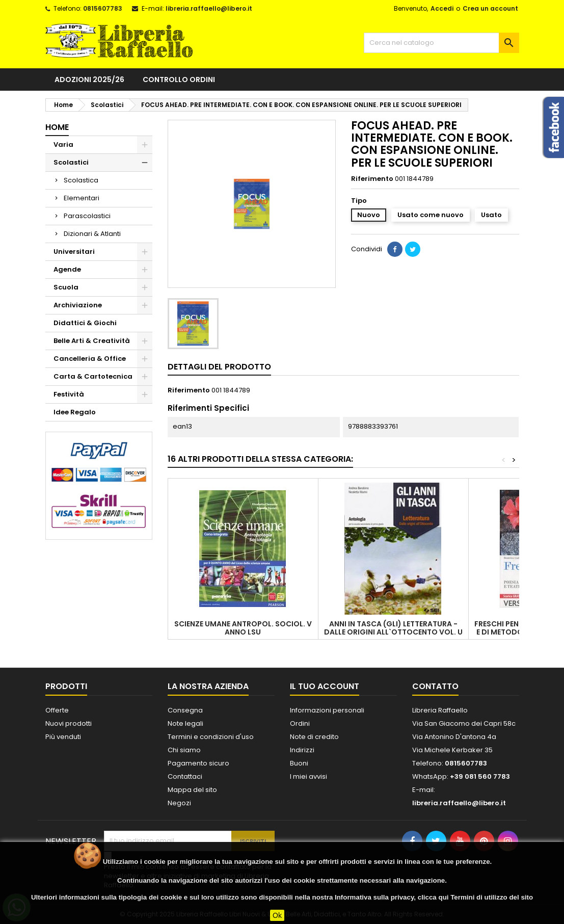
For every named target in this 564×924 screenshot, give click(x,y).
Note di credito (314, 737)
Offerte (57, 710)
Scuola (66, 287)
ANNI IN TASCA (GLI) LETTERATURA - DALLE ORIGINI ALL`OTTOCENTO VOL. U (393, 628)
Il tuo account (325, 686)
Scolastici (71, 162)
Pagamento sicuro (198, 763)
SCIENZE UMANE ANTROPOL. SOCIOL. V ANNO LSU (243, 628)
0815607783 (103, 8)
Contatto (435, 686)
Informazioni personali (327, 710)
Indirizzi (302, 750)
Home (57, 127)
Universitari (74, 252)
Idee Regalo (75, 412)
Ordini (300, 723)
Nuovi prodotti (69, 723)
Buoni (299, 763)
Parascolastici (87, 216)
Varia (63, 144)
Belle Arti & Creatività (92, 341)
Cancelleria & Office (90, 359)
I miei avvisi (308, 776)
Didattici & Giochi (85, 323)
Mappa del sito (192, 790)
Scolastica (81, 180)
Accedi (442, 8)
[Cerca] (441, 43)
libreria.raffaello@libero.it (209, 8)
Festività (69, 394)
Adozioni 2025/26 (89, 80)
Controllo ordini (179, 80)
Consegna (185, 710)
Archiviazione (78, 305)
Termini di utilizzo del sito (492, 897)
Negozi (179, 803)
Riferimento (372, 179)
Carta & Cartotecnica (93, 376)
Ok (277, 915)
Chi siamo (184, 750)
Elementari (82, 198)
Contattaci (185, 776)
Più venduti (63, 737)
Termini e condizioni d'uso (211, 737)
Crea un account (490, 8)
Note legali (185, 723)
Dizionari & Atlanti (92, 234)
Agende (67, 269)
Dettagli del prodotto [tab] (219, 367)
